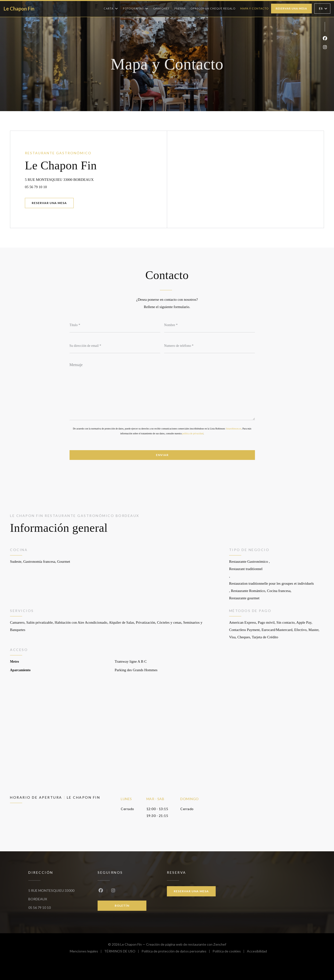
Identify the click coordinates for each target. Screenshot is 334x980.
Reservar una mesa (291, 8)
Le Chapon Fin (19, 9)
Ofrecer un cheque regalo (213, 8)
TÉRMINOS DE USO (123, 952)
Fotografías (136, 9)
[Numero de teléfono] (210, 346)
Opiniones (161, 8)
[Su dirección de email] (115, 346)
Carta (111, 9)
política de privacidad (193, 433)
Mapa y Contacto (254, 8)
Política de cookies (230, 952)
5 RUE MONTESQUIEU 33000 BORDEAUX (81, 179)
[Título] (115, 325)
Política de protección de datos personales (177, 952)
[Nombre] (210, 325)
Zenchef (220, 944)
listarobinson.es (234, 429)
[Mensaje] (162, 390)
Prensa (180, 8)
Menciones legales (87, 952)
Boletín (122, 906)
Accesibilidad (257, 952)
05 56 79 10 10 (36, 187)
